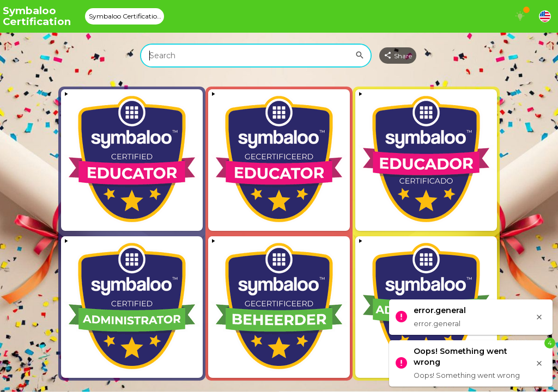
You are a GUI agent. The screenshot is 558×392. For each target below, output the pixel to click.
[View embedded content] (132, 160)
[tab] (125, 16)
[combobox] (256, 56)
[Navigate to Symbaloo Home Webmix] (41, 16)
